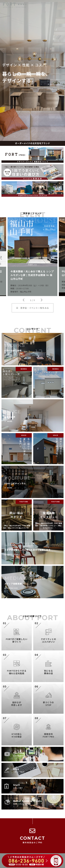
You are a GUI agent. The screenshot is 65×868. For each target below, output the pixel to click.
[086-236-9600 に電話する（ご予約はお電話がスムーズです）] (32, 861)
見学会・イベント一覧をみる (33, 308)
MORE (10, 355)
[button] (23, 300)
